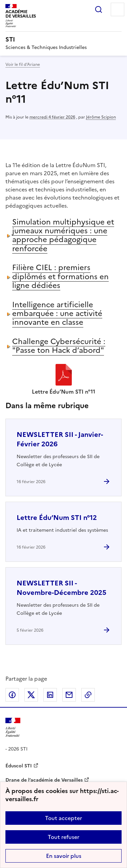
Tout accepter (63, 818)
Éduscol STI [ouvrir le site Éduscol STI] (19, 766)
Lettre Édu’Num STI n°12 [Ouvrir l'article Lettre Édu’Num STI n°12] (57, 518)
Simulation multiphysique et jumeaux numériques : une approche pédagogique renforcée (63, 235)
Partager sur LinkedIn (50, 695)
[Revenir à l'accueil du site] (13, 727)
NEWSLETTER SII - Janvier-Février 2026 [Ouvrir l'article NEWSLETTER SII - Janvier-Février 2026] (60, 439)
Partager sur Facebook (12, 695)
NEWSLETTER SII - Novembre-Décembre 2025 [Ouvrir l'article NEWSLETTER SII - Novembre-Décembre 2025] (61, 588)
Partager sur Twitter (31, 695)
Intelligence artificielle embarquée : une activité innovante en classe (57, 314)
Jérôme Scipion (101, 117)
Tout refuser (63, 837)
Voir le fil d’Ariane (23, 64)
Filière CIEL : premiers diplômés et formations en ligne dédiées (60, 277)
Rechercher (99, 9)
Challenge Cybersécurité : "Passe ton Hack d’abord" (59, 346)
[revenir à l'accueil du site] (63, 40)
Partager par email (69, 695)
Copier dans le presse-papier (88, 695)
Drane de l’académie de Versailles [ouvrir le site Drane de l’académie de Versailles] (44, 780)
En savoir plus (64, 856)
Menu (118, 9)
